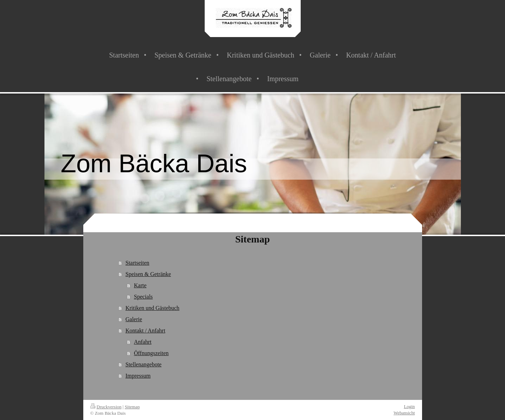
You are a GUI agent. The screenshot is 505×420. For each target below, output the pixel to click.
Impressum (138, 376)
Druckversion (106, 407)
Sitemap (132, 407)
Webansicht (404, 413)
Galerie (134, 319)
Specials (143, 297)
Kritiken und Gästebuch (152, 308)
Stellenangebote (143, 364)
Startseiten (137, 263)
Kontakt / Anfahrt (145, 331)
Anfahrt (143, 342)
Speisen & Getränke (148, 274)
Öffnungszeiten (151, 353)
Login (409, 406)
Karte (140, 285)
